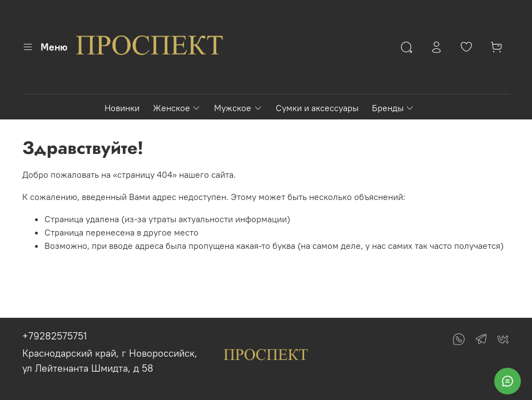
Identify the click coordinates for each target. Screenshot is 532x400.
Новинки (122, 108)
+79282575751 (54, 336)
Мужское (238, 108)
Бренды (393, 108)
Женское (177, 108)
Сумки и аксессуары (317, 108)
